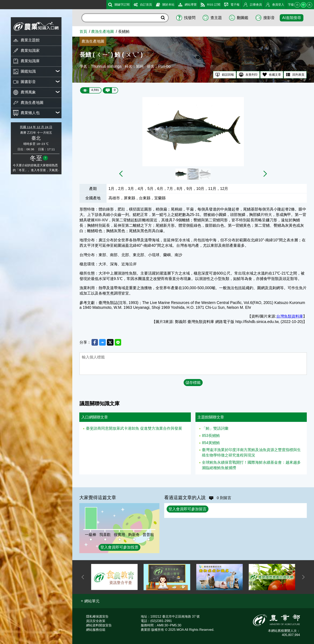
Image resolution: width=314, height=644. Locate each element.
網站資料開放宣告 (99, 625)
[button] (90, 601)
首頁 (83, 32)
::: (2, 4)
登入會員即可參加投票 (119, 547)
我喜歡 (105, 535)
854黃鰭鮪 (211, 444)
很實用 (119, 535)
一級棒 (91, 535)
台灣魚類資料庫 (290, 316)
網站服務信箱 (96, 630)
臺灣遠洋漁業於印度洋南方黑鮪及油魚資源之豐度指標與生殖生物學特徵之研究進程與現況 (251, 454)
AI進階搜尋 (292, 18)
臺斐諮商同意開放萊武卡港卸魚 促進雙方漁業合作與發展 (134, 430)
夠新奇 (134, 535)
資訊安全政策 (96, 621)
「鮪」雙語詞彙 (215, 430)
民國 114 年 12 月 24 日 (36, 127)
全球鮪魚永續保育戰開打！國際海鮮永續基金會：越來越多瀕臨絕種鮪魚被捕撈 (251, 466)
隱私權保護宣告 (97, 616)
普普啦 (148, 535)
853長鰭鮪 (211, 437)
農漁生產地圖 (103, 32)
